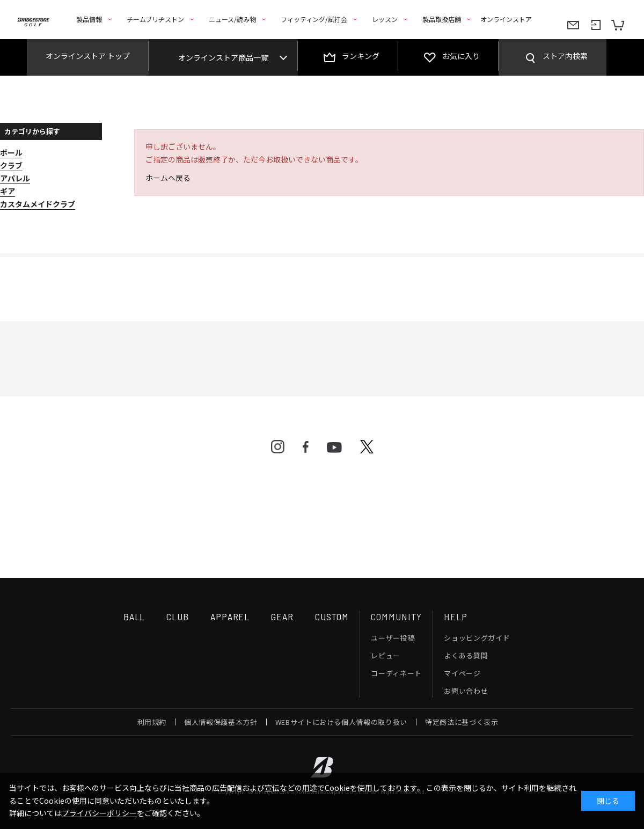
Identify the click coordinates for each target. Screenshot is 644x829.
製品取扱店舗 (442, 19)
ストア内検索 (565, 56)
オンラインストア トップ (88, 56)
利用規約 (152, 722)
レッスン (385, 19)
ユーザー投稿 (393, 638)
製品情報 (89, 19)
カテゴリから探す (32, 131)
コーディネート (396, 673)
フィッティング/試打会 (314, 19)
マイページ (462, 673)
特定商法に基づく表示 (462, 722)
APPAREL (230, 617)
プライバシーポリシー (99, 813)
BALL (134, 617)
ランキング (361, 56)
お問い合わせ (466, 691)
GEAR (282, 617)
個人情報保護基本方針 (221, 722)
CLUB (178, 617)
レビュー (386, 655)
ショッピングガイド (477, 638)
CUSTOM (332, 617)
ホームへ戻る (168, 178)
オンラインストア (506, 19)
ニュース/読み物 (232, 19)
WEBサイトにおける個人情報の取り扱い (341, 722)
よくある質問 (466, 655)
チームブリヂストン (155, 19)
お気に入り (461, 56)
